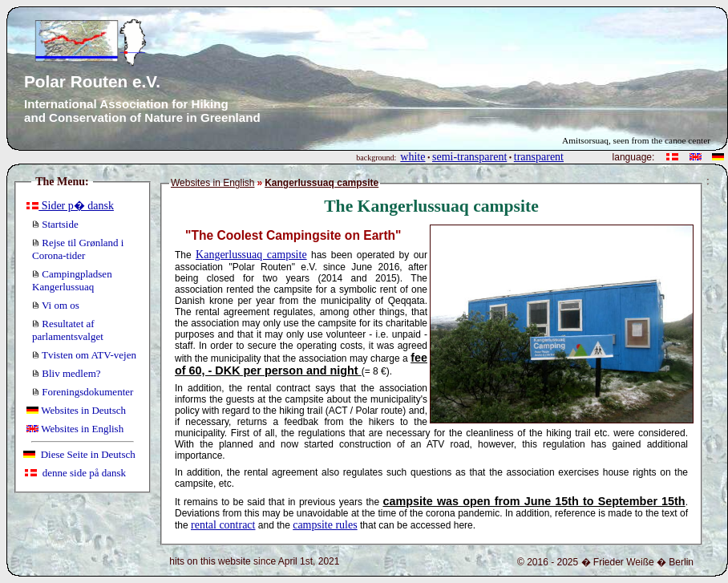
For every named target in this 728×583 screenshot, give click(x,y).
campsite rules (325, 525)
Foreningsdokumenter (83, 392)
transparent (539, 157)
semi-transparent (469, 157)
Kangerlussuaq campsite (251, 255)
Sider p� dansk (70, 206)
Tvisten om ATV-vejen (84, 355)
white (413, 157)
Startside (55, 224)
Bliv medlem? (67, 373)
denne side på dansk (75, 473)
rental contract (223, 525)
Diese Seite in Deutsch (79, 454)
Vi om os (56, 305)
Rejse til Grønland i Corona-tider (78, 249)
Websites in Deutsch (76, 410)
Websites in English (75, 429)
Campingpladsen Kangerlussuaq (72, 280)
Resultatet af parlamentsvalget (68, 330)
